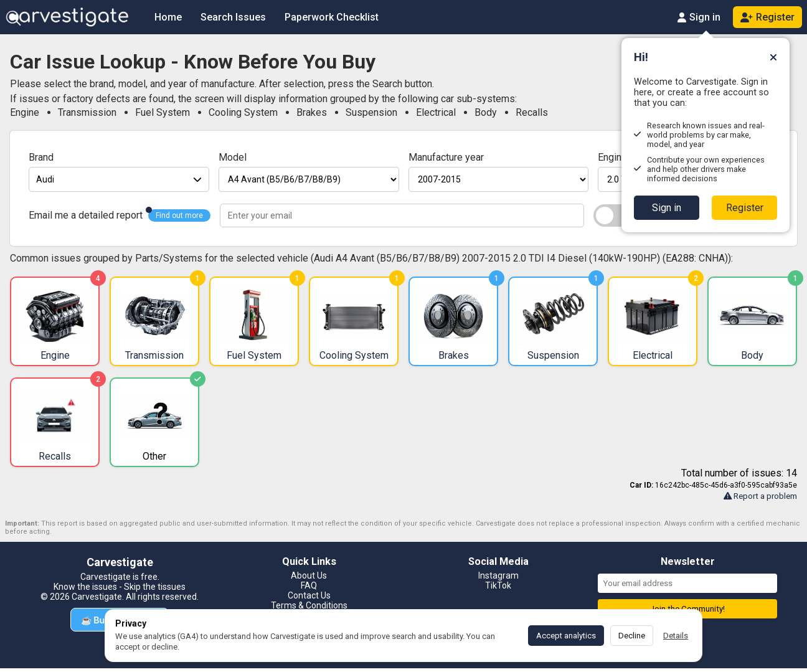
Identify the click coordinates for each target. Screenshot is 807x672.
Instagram (498, 575)
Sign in (667, 208)
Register (745, 208)
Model (233, 157)
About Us (309, 575)
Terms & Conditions (309, 605)
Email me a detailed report (86, 215)
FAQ (309, 585)
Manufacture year (446, 157)
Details (676, 636)
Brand (41, 157)
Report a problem (760, 496)
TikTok (498, 585)
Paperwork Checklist (332, 17)
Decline (632, 636)
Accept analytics (566, 636)
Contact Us (309, 595)
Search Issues (233, 17)
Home (168, 17)
